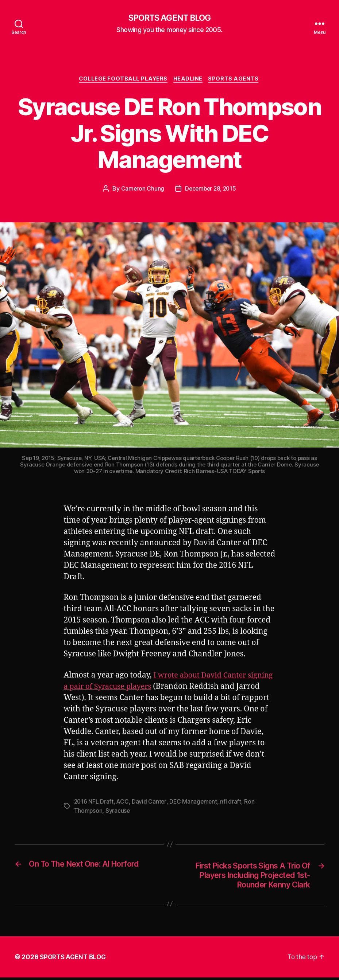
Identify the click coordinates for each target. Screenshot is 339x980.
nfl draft (233, 803)
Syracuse (118, 812)
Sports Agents (236, 80)
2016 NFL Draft (94, 803)
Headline (189, 80)
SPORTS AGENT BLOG (169, 18)
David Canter (150, 803)
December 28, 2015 (211, 190)
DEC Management (195, 803)
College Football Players (122, 80)
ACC (123, 803)
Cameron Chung (141, 190)
